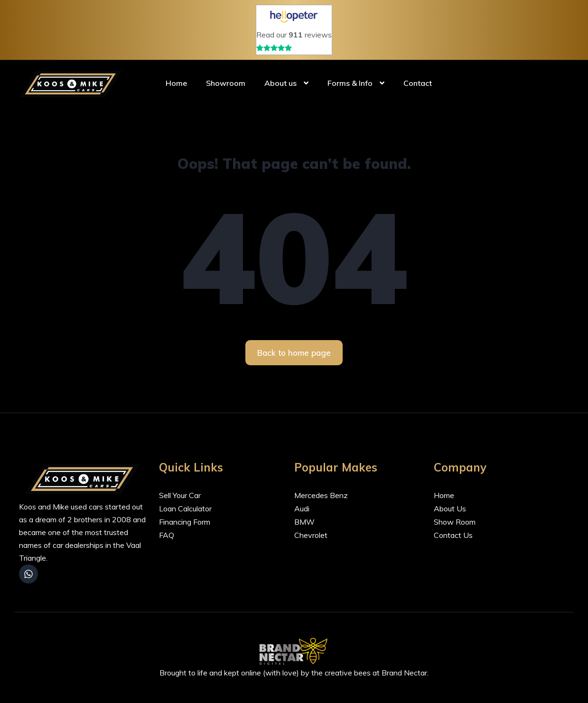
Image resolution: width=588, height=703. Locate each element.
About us (280, 83)
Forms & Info (350, 83)
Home (176, 83)
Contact (418, 83)
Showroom (226, 83)
